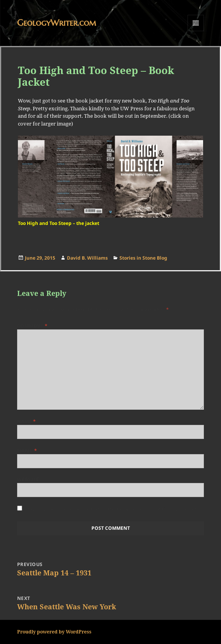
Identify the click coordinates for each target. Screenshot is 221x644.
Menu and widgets (196, 31)
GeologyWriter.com (57, 23)
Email (27, 450)
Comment (32, 326)
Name (27, 421)
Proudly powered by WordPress (54, 632)
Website (28, 479)
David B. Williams (87, 258)
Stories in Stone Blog (143, 258)
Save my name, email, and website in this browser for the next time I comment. (112, 509)
